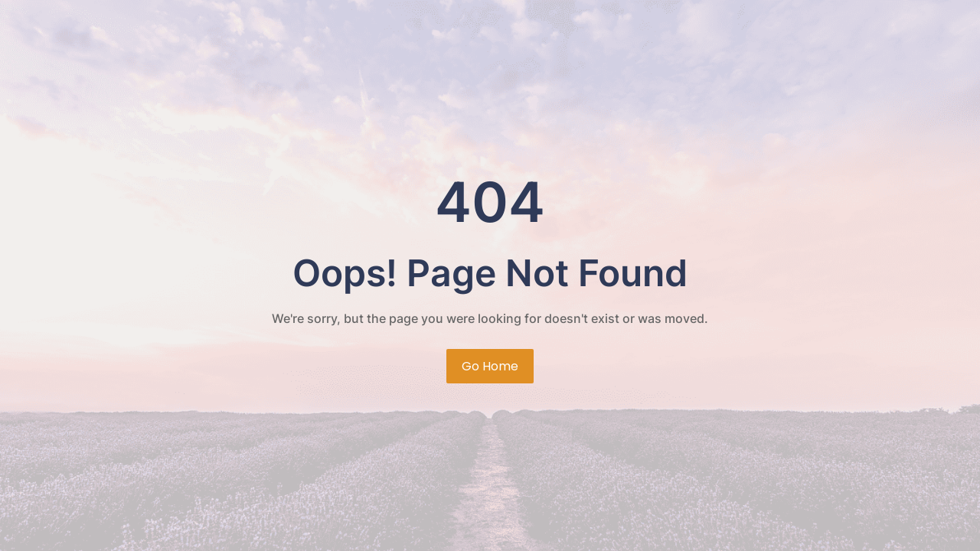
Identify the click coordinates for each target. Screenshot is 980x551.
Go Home (490, 366)
